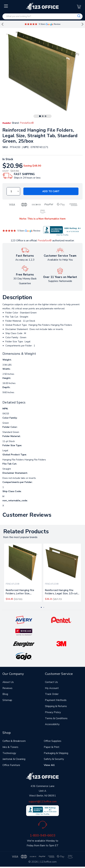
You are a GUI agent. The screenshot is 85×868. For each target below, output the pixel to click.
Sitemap (7, 700)
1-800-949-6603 (42, 835)
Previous (2, 24)
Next (83, 24)
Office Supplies (53, 741)
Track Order (52, 694)
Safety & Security (54, 759)
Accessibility (52, 724)
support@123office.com (43, 802)
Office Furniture (11, 765)
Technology (9, 753)
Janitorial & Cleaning (14, 759)
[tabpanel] (23, 573)
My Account (52, 688)
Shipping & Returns (56, 706)
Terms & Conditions (56, 718)
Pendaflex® (45, 241)
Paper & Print (52, 747)
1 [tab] (40, 116)
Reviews (7, 688)
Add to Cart (51, 191)
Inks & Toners (10, 747)
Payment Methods (56, 700)
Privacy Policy (53, 712)
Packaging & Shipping (56, 753)
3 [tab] (46, 116)
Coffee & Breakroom (14, 741)
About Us (8, 682)
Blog (5, 694)
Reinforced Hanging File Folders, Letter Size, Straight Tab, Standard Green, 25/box (20, 593)
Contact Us (51, 682)
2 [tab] (43, 116)
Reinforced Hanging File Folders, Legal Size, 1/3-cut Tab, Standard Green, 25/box (61, 593)
